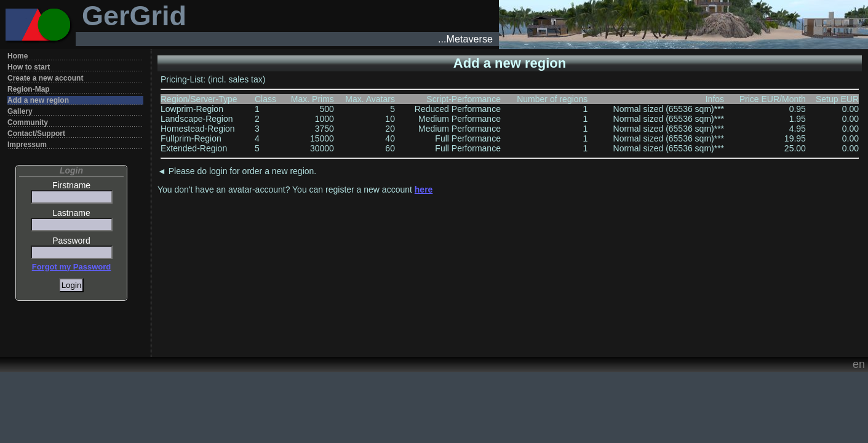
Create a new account (45, 78)
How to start (29, 67)
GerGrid (134, 16)
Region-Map (29, 89)
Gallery (20, 111)
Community (28, 122)
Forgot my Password (72, 267)
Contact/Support (36, 134)
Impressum (27, 145)
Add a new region (38, 100)
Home (18, 56)
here (424, 190)
